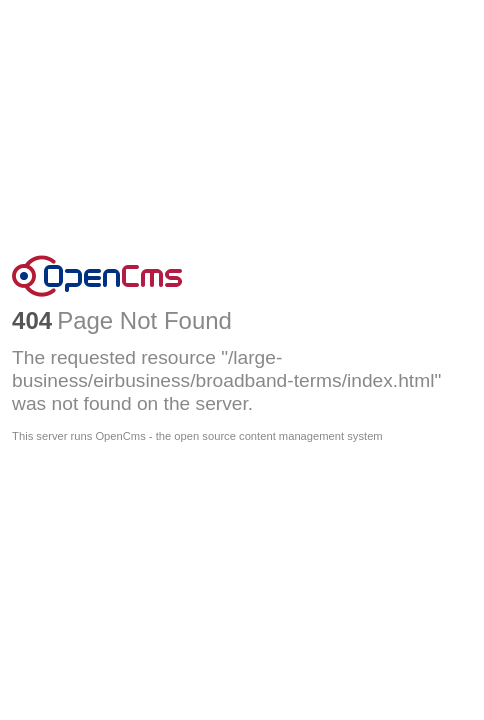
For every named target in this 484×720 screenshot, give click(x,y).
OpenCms (242, 276)
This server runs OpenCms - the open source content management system (197, 436)
